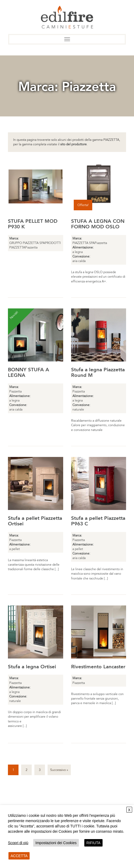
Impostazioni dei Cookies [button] (56, 843)
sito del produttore (73, 144)
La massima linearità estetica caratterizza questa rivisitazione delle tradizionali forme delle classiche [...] (34, 565)
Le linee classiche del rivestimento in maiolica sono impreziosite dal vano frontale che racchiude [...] (97, 574)
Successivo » (59, 770)
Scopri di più (18, 843)
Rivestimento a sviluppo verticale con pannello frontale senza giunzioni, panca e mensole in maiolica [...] (97, 699)
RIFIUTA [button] (93, 843)
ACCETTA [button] (19, 856)
